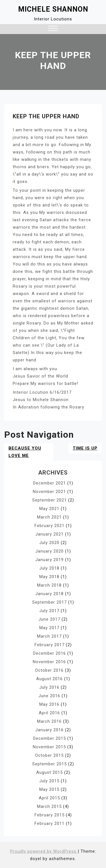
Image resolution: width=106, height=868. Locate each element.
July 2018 (49, 568)
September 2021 (49, 500)
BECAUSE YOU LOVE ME (25, 452)
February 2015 (49, 815)
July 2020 (49, 543)
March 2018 (49, 585)
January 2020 (49, 551)
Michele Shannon (53, 9)
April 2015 (49, 798)
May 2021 (49, 509)
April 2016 (49, 713)
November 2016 (49, 662)
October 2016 (49, 670)
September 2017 (49, 602)
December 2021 (49, 483)
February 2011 (49, 823)
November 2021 (49, 492)
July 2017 (49, 611)
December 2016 (49, 653)
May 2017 (49, 628)
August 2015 (49, 772)
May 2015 (49, 789)
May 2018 (49, 577)
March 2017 (49, 636)
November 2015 (49, 747)
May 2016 (49, 704)
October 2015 (49, 755)
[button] (53, 29)
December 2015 (49, 738)
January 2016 (49, 730)
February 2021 (49, 526)
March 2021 (49, 517)
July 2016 (49, 687)
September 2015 (49, 764)
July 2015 (49, 781)
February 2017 (49, 645)
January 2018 (49, 594)
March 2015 (49, 806)
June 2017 (49, 619)
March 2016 (49, 721)
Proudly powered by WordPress (44, 851)
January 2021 (49, 534)
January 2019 (49, 560)
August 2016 (49, 679)
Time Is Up (85, 448)
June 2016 (49, 696)
